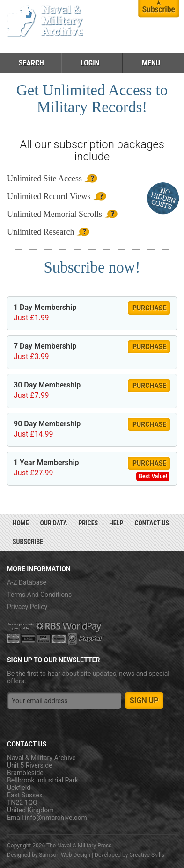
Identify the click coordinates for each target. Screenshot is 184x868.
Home (21, 523)
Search (31, 63)
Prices (88, 523)
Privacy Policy (27, 607)
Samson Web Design (65, 855)
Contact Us (152, 523)
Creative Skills (147, 855)
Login (90, 63)
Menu (151, 63)
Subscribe (28, 542)
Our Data (54, 523)
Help (116, 523)
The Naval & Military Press (79, 846)
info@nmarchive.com (56, 818)
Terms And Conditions (39, 595)
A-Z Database (27, 582)
